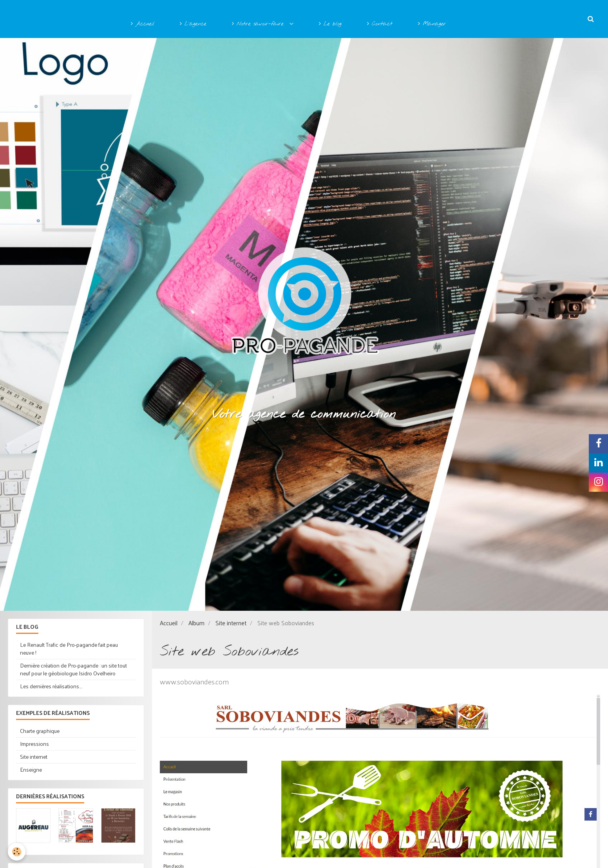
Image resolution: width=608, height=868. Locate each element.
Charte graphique (40, 731)
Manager (432, 24)
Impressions (34, 744)
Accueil (143, 24)
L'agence (193, 24)
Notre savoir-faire (259, 24)
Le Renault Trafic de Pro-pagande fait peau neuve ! (69, 649)
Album (196, 623)
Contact (380, 24)
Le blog (330, 24)
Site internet (231, 623)
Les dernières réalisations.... (51, 686)
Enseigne (31, 770)
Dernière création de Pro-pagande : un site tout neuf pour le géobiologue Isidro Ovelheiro (73, 669)
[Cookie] (17, 852)
